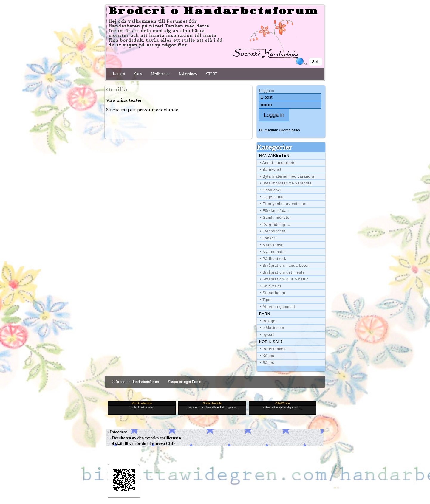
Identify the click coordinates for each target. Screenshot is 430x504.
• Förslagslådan (274, 211)
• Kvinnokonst (273, 231)
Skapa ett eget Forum (185, 382)
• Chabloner (271, 190)
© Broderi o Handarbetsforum (136, 382)
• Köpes (267, 356)
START (211, 74)
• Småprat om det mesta (282, 272)
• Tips (265, 300)
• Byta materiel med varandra (287, 176)
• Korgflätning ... (275, 224)
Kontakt (119, 74)
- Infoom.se (117, 432)
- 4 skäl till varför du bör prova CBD (141, 444)
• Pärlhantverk (273, 259)
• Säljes (267, 363)
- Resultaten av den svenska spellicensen (144, 438)
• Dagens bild (272, 197)
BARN (265, 314)
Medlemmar (160, 74)
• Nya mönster (273, 252)
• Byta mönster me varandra (286, 183)
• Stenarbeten (273, 293)
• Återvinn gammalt (277, 307)
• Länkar (267, 238)
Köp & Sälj (271, 342)
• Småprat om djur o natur (284, 279)
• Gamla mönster (275, 218)
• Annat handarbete (278, 163)
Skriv (138, 74)
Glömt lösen (290, 130)
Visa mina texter (124, 100)
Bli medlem (269, 130)
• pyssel (267, 335)
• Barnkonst (271, 170)
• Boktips (268, 321)
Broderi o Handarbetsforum (214, 11)
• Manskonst (271, 245)
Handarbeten (274, 156)
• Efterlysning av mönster (283, 204)
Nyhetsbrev (188, 74)
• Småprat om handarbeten (285, 266)
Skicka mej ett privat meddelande (142, 110)
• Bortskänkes (273, 349)
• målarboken (272, 328)
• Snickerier (271, 286)
